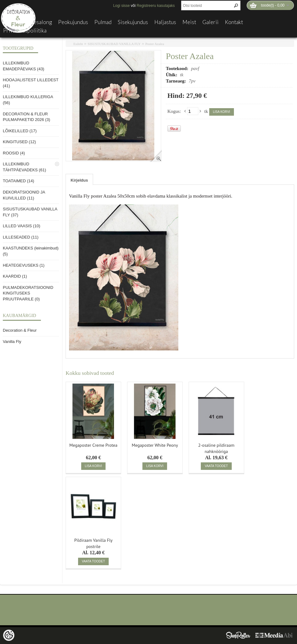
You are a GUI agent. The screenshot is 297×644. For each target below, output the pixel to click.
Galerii (210, 22)
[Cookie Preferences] (9, 635)
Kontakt (234, 22)
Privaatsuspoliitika (25, 31)
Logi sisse (121, 6)
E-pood (12, 22)
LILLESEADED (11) (21, 237)
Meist (189, 22)
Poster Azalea (155, 44)
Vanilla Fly (12, 342)
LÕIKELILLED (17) (20, 131)
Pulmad (103, 22)
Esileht (78, 44)
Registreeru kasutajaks (156, 6)
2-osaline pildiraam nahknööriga (216, 448)
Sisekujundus (133, 22)
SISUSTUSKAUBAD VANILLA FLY (114, 44)
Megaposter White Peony (155, 445)
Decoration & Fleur (20, 330)
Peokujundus (73, 22)
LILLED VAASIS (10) (22, 226)
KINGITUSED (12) (19, 142)
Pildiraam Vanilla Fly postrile (94, 543)
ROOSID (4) (14, 153)
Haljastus (165, 22)
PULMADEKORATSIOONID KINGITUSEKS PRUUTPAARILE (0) (28, 293)
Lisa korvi (222, 112)
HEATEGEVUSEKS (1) (24, 265)
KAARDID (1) (15, 276)
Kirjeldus (79, 180)
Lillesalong (39, 22)
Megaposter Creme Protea (93, 445)
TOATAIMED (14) (18, 181)
